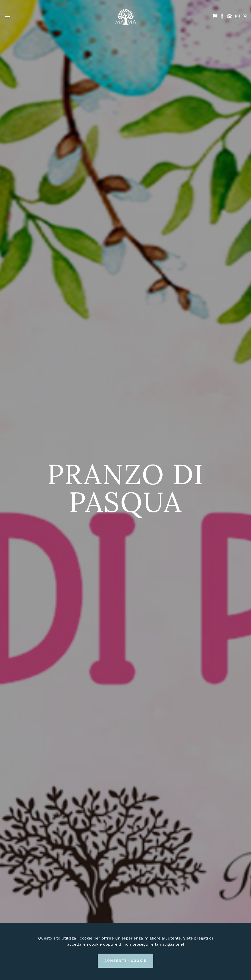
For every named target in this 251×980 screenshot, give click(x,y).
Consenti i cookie (125, 961)
